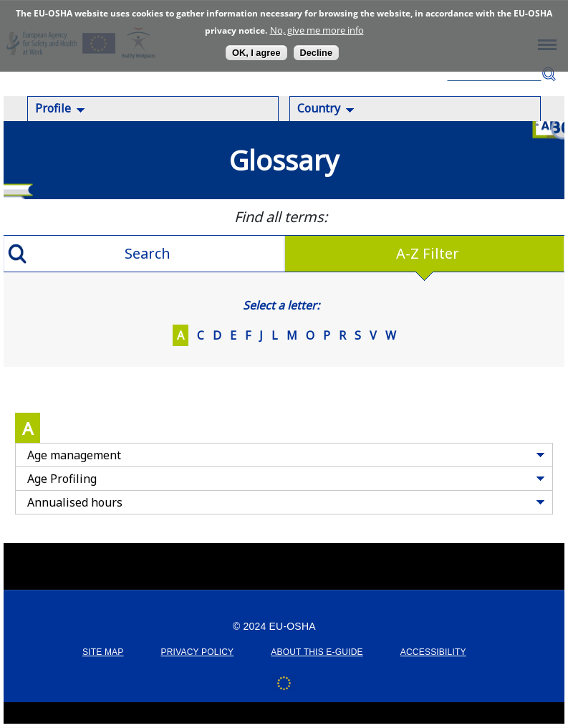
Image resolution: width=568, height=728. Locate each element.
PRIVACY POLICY (198, 652)
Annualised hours (75, 502)
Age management (74, 455)
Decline (317, 53)
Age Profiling (62, 479)
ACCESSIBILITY (433, 652)
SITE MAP (103, 652)
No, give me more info (317, 30)
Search (549, 74)
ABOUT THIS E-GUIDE (317, 652)
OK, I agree (256, 53)
